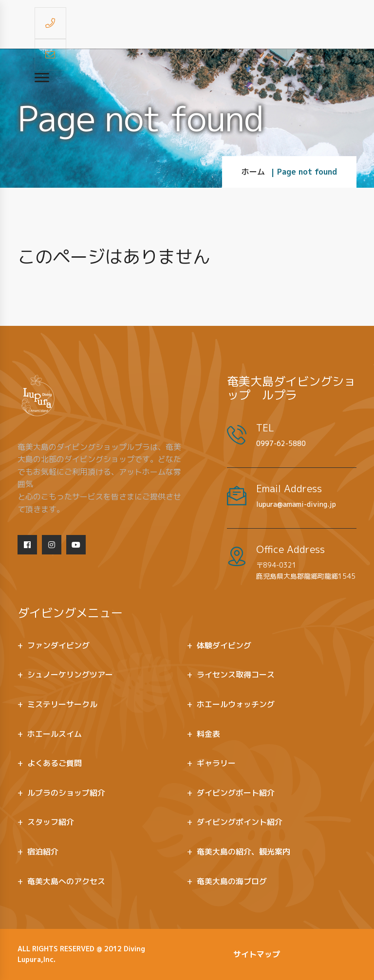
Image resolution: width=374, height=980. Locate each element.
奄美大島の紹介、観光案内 (243, 852)
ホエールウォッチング (236, 704)
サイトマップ (257, 954)
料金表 (208, 734)
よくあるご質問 (55, 763)
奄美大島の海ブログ (232, 881)
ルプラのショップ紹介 (66, 793)
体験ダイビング (224, 645)
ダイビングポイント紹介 (240, 822)
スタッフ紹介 (51, 822)
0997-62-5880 (281, 443)
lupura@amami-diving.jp (296, 504)
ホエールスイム (55, 734)
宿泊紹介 (43, 852)
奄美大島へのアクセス (66, 881)
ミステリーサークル (62, 704)
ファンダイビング (58, 645)
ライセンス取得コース (236, 675)
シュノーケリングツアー (70, 675)
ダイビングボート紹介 (236, 793)
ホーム (253, 172)
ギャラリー (216, 763)
